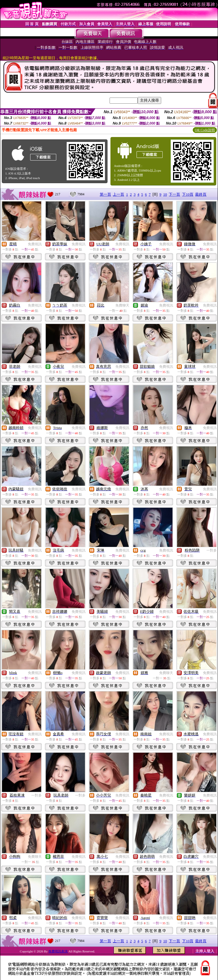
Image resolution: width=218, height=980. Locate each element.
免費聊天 (122, 305)
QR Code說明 (205, 130)
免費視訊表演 (58, 951)
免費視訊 (35, 244)
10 (165, 194)
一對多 (212, 550)
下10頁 (188, 194)
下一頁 (174, 194)
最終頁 (201, 194)
